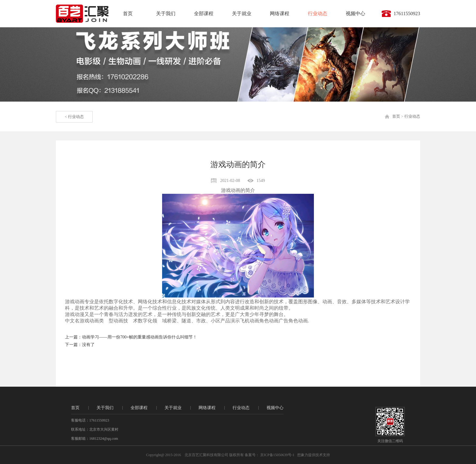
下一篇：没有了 (80, 345)
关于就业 (242, 13)
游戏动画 (231, 190)
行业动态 (318, 13)
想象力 (303, 455)
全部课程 (204, 13)
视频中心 (355, 13)
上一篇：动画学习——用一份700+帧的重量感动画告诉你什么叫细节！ (131, 337)
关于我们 (166, 13)
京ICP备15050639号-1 (277, 455)
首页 (128, 13)
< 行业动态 (74, 117)
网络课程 (280, 13)
